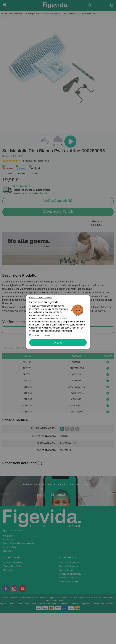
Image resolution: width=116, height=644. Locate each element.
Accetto (58, 343)
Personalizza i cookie (40, 335)
